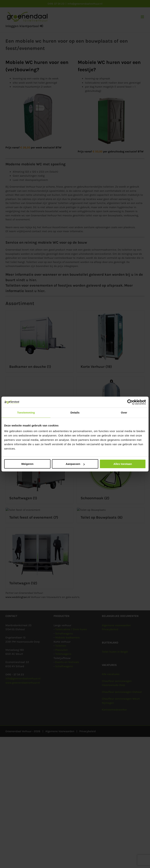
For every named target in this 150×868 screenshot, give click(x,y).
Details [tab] (75, 413)
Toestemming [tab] (26, 413)
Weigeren (27, 464)
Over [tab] (124, 413)
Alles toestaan (123, 464)
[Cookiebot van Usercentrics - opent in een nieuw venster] (130, 402)
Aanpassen (75, 464)
